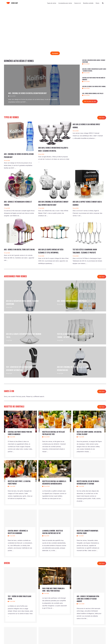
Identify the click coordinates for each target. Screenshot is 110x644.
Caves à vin (78, 3)
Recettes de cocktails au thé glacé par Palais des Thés (54, 433)
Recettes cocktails (88, 3)
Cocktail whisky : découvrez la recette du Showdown (18, 532)
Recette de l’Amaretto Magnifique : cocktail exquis (89, 532)
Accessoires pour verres (65, 3)
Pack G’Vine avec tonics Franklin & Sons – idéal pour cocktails (54, 590)
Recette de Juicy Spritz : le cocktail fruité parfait (20, 483)
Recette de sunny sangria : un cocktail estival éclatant (87, 433)
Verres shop (15, 3)
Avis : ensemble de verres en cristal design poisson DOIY (30, 93)
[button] (103, 3)
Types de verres (52, 3)
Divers (97, 3)
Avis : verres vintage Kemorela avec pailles (93, 94)
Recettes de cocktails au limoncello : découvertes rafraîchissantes (51, 484)
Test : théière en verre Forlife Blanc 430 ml (18, 598)
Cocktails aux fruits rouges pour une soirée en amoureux (19, 433)
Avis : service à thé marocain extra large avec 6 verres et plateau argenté (89, 599)
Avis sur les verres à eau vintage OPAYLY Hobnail (94, 87)
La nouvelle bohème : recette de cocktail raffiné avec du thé (53, 532)
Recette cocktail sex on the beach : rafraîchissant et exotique (89, 483)
